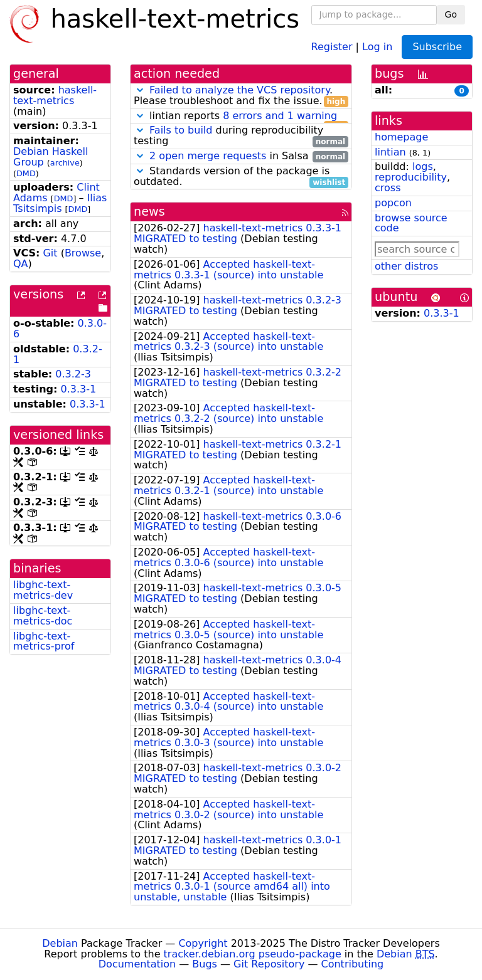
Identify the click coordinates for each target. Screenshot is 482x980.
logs (423, 166)
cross (388, 188)
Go (451, 14)
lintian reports (241, 116)
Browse (83, 253)
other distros (406, 266)
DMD (26, 173)
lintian (390, 152)
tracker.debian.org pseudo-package (253, 954)
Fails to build (181, 130)
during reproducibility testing (241, 136)
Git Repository (269, 964)
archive (65, 163)
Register (332, 46)
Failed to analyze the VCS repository (239, 90)
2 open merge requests (208, 156)
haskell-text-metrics (55, 95)
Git (50, 253)
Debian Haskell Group (51, 157)
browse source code (411, 223)
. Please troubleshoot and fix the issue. (241, 96)
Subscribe (437, 47)
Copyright (203, 943)
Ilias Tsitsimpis (60, 203)
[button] (140, 90)
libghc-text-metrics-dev (43, 590)
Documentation (137, 964)
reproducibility (411, 177)
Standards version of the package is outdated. (241, 177)
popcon (393, 203)
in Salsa (241, 156)
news (149, 212)
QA (21, 264)
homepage (401, 137)
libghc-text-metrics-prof (44, 641)
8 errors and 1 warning (280, 116)
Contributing (353, 964)
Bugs (205, 964)
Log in (377, 46)
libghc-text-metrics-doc (43, 616)
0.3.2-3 (73, 374)
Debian (60, 943)
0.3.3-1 (79, 389)
